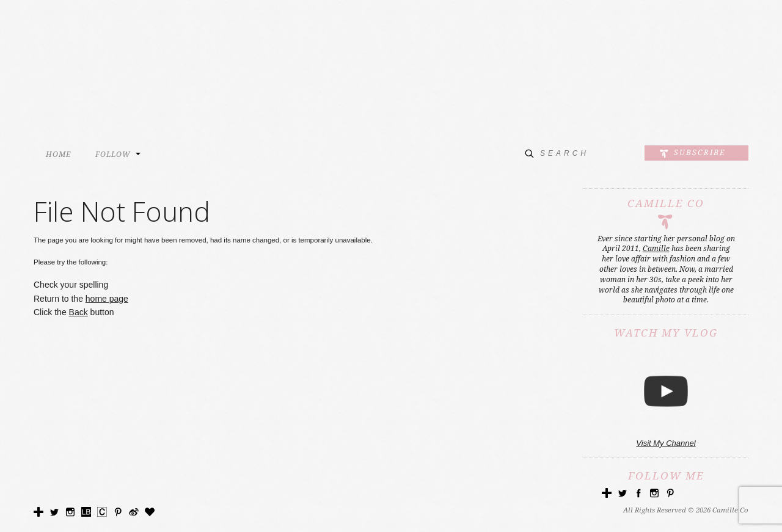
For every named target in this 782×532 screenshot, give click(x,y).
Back (79, 312)
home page (107, 299)
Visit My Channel (666, 443)
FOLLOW (113, 155)
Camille (656, 249)
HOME (58, 155)
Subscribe (700, 153)
